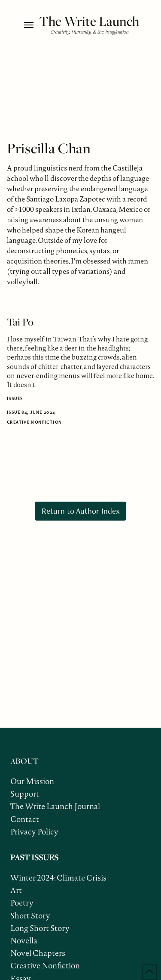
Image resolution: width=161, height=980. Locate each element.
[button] (29, 25)
